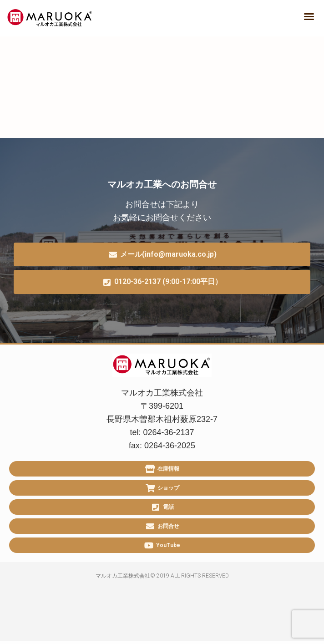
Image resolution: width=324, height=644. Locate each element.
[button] (309, 16)
